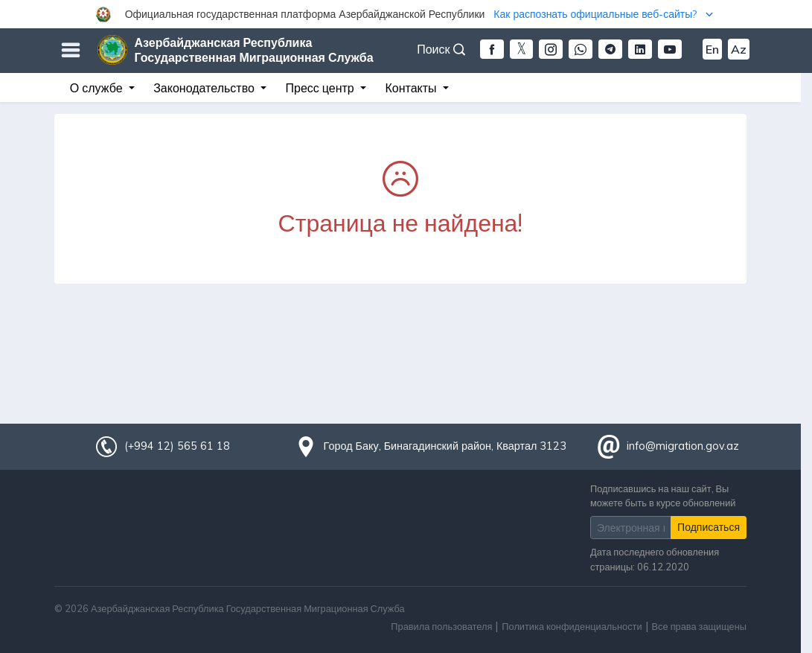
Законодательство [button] (205, 88)
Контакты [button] (412, 88)
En (712, 49)
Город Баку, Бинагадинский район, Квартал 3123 (445, 446)
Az (739, 49)
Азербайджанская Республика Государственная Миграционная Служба (254, 50)
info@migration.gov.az (683, 446)
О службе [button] (98, 88)
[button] (406, 14)
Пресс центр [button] (322, 88)
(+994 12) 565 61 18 (177, 446)
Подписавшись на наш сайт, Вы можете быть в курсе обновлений (663, 496)
